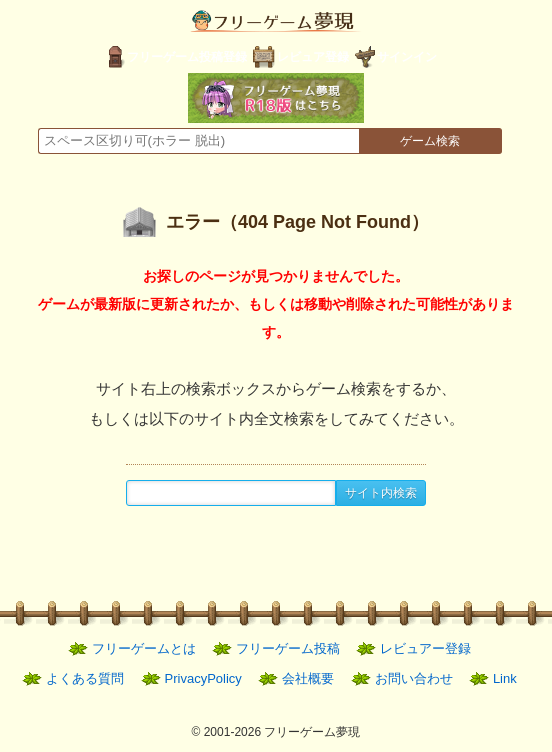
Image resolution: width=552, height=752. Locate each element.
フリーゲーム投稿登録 (187, 57)
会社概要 (308, 678)
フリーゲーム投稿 (288, 648)
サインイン (407, 57)
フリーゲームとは (144, 648)
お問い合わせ (414, 678)
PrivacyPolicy (203, 678)
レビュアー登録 (425, 648)
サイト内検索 (381, 493)
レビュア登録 (313, 57)
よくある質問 (85, 678)
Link (505, 678)
